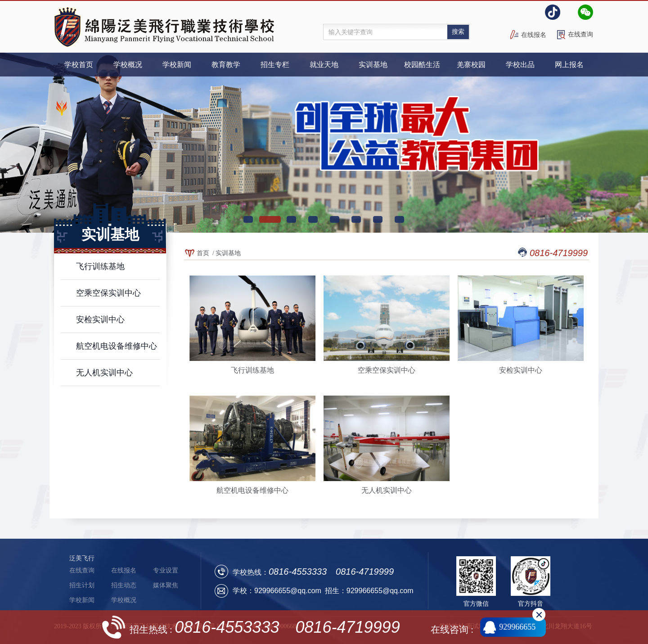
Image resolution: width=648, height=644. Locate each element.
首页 (203, 253)
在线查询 (580, 34)
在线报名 (534, 35)
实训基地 (228, 253)
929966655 (517, 627)
